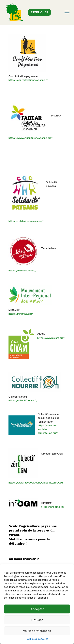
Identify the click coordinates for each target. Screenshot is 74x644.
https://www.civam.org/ (51, 338)
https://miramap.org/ (21, 314)
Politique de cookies (37, 639)
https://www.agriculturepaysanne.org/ (30, 138)
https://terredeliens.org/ (22, 271)
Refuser (37, 620)
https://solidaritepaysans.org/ (26, 221)
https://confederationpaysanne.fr (28, 80)
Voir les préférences (37, 631)
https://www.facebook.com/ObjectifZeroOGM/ (36, 483)
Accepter (37, 609)
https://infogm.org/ (52, 507)
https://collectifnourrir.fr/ (23, 401)
